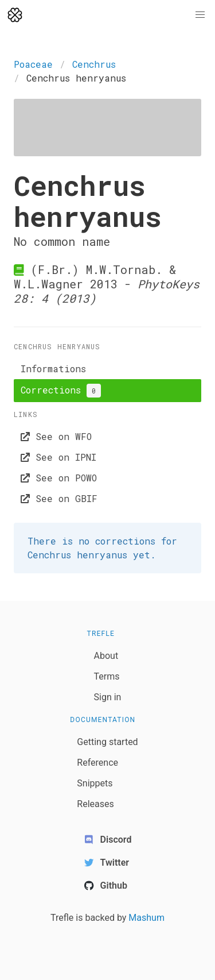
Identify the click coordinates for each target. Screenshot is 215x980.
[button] (200, 15)
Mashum (146, 918)
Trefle (101, 634)
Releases (95, 804)
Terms (107, 676)
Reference (97, 763)
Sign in (108, 697)
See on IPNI (58, 457)
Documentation (103, 720)
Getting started (107, 742)
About (106, 656)
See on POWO (59, 478)
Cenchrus (94, 64)
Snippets (95, 783)
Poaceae (33, 64)
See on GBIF (59, 498)
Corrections (61, 391)
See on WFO (56, 436)
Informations (53, 369)
